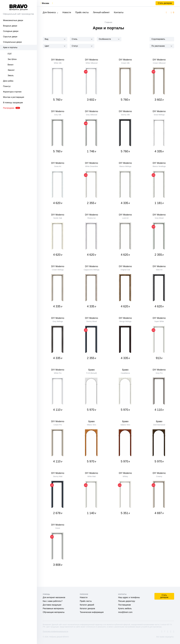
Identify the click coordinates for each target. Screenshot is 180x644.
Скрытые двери (10, 37)
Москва (45, 3)
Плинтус (7, 86)
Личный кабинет (101, 12)
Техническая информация (92, 612)
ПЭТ (10, 54)
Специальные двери (12, 42)
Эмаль (11, 75)
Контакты (119, 12)
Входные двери (10, 26)
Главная (108, 22)
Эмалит (11, 70)
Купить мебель (125, 609)
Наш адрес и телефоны (129, 597)
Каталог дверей (87, 605)
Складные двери (11, 31)
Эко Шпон (12, 59)
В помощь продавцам (13, 103)
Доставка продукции (52, 605)
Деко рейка (8, 81)
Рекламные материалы (53, 609)
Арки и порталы (10, 47)
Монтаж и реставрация (14, 97)
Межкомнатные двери (13, 20)
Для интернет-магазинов (54, 597)
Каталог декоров (87, 609)
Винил (11, 65)
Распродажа (12, 108)
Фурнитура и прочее (12, 92)
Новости (67, 12)
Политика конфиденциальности (55, 631)
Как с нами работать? (53, 601)
